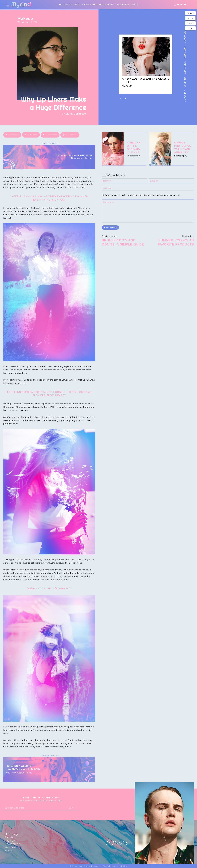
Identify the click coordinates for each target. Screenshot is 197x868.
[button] (179, 5)
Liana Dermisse (76, 114)
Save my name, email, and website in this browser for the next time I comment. (142, 195)
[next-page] (125, 98)
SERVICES (190, 23)
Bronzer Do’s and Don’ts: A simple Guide (123, 242)
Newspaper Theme (81, 866)
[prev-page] (121, 98)
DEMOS (191, 13)
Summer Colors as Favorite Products (176, 242)
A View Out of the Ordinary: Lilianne (135, 147)
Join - (72, 808)
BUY (190, 28)
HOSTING (190, 18)
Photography (133, 156)
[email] (34, 808)
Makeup (25, 18)
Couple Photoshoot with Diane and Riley (184, 147)
